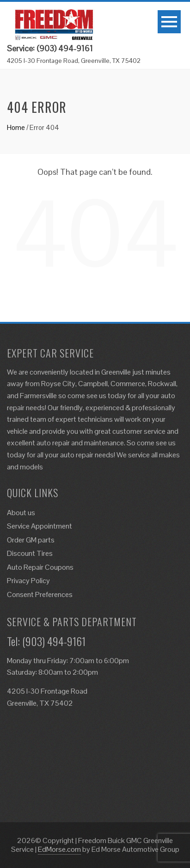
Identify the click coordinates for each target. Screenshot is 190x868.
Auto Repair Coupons (40, 567)
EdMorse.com (59, 849)
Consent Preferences (40, 594)
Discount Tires (30, 553)
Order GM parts (31, 540)
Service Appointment (40, 526)
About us (21, 513)
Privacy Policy (28, 581)
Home (16, 127)
